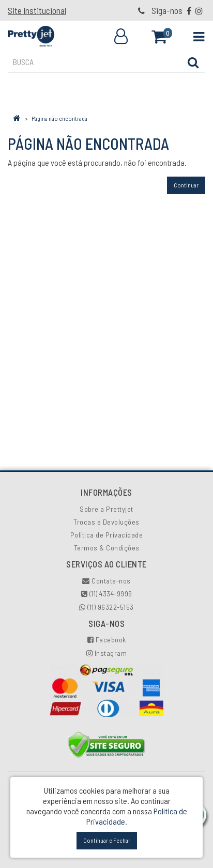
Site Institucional (37, 10)
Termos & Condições (107, 548)
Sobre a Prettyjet (106, 509)
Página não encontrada (59, 118)
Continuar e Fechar (107, 840)
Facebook (107, 640)
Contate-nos (106, 581)
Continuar (186, 185)
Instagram (107, 653)
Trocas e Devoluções (106, 522)
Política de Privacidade (107, 535)
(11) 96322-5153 (106, 607)
